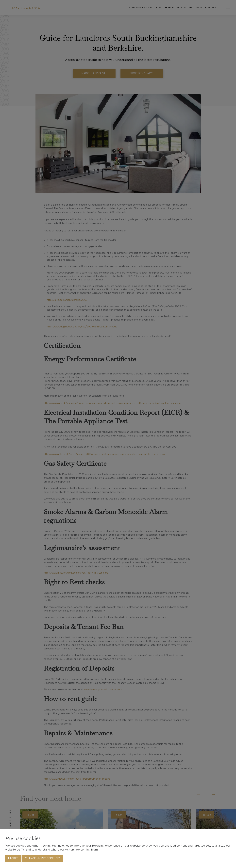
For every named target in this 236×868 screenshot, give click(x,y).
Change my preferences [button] (43, 858)
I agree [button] (13, 858)
